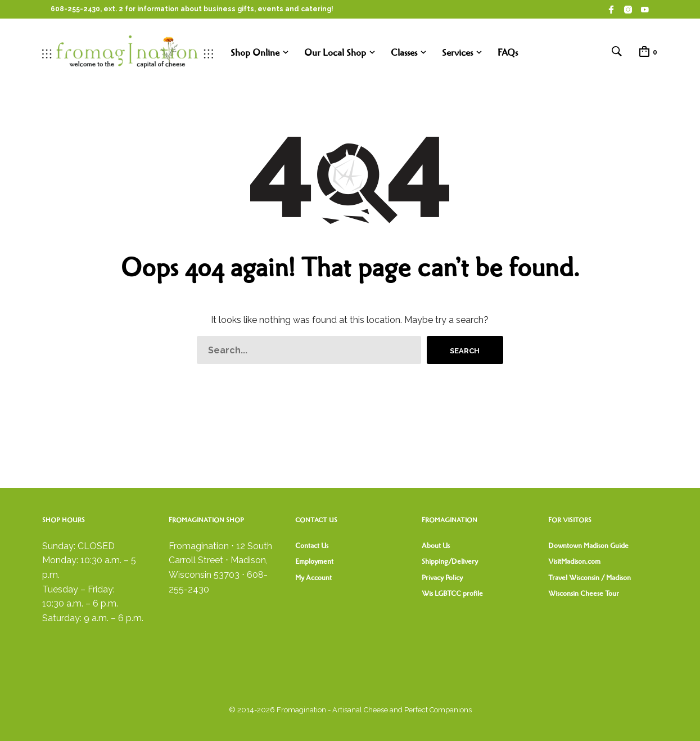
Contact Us (312, 546)
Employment (314, 562)
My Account (313, 578)
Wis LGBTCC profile (452, 594)
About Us (436, 546)
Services (457, 53)
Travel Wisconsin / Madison (590, 578)
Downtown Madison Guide (588, 546)
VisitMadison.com (574, 562)
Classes (404, 53)
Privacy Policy (442, 578)
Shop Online (255, 53)
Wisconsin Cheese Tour (584, 594)
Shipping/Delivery (450, 562)
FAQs (508, 53)
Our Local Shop (335, 53)
